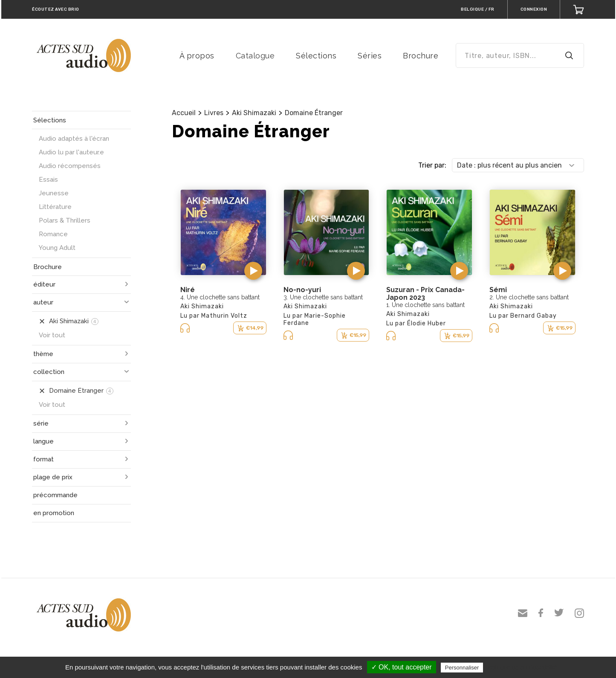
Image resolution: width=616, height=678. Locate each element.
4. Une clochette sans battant (220, 297)
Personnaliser (462, 668)
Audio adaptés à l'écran (74, 139)
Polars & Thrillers (65, 220)
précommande (55, 495)
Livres (214, 113)
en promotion (54, 513)
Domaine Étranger (314, 113)
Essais (48, 180)
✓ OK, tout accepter (402, 667)
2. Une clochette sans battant (529, 297)
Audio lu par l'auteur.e (71, 152)
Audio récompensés (70, 166)
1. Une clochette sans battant (425, 305)
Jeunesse (54, 193)
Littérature (55, 207)
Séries (370, 56)
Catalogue (255, 56)
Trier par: (432, 165)
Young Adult (57, 248)
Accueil (184, 113)
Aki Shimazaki (254, 113)
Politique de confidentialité (522, 667)
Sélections (316, 56)
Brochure (421, 56)
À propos (197, 56)
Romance (53, 234)
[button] (253, 271)
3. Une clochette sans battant (323, 297)
